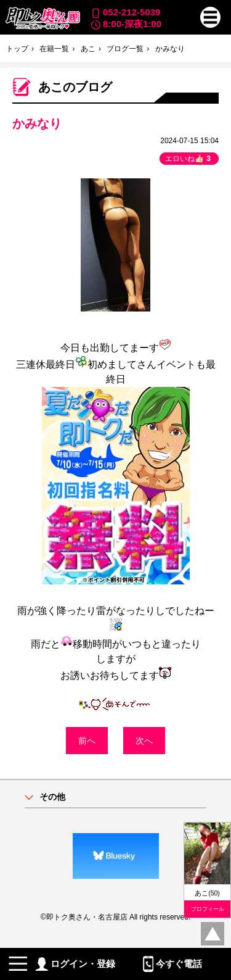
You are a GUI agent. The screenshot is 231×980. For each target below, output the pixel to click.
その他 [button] (52, 797)
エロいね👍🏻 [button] (189, 159)
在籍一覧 (54, 49)
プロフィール (208, 909)
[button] (211, 17)
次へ (144, 741)
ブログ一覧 (125, 49)
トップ (17, 49)
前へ (87, 741)
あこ (88, 49)
